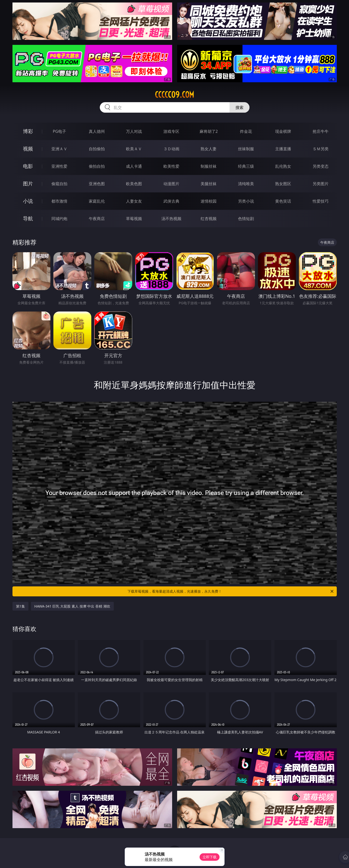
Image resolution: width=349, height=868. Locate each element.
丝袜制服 (246, 149)
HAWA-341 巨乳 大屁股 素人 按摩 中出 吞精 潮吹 (72, 606)
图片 (28, 184)
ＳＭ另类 (321, 149)
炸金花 (246, 131)
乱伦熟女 (283, 166)
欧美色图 (134, 184)
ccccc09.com (174, 95)
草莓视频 (134, 219)
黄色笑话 (283, 201)
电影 (28, 166)
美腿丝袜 (209, 184)
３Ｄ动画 (171, 149)
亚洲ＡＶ (59, 149)
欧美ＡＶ (134, 149)
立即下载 (210, 857)
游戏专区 (171, 131)
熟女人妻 (209, 149)
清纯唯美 (246, 184)
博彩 (28, 131)
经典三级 (246, 166)
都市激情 (59, 201)
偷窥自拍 (59, 184)
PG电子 (59, 131)
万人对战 (134, 131)
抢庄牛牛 (321, 131)
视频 (28, 149)
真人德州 (97, 131)
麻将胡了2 (209, 131)
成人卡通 (134, 166)
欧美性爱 (171, 166)
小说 (28, 201)
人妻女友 (134, 201)
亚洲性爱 (59, 166)
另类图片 (321, 184)
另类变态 (321, 166)
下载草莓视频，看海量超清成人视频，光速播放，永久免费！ (231, 591)
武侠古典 (171, 201)
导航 (28, 218)
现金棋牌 (283, 131)
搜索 (239, 107)
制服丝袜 (209, 166)
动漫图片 (171, 184)
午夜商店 (97, 219)
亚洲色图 (97, 184)
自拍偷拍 (97, 149)
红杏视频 (209, 219)
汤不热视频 (171, 219)
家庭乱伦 (97, 201)
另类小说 (246, 201)
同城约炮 (59, 219)
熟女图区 (283, 184)
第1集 (20, 606)
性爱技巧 (321, 201)
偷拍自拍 (97, 166)
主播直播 (283, 149)
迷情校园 (209, 201)
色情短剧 (246, 219)
